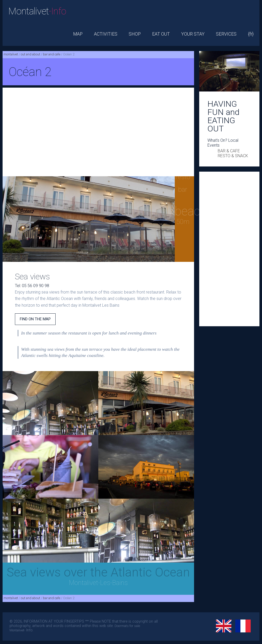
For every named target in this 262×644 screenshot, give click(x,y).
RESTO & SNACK (233, 156)
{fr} (251, 34)
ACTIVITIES (106, 34)
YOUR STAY (193, 34)
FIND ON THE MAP (35, 319)
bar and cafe (52, 54)
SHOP (135, 34)
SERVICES (226, 34)
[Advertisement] (98, 132)
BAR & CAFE (229, 151)
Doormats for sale (127, 626)
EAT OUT (161, 34)
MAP (78, 34)
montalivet (11, 54)
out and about (30, 54)
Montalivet (37, 11)
